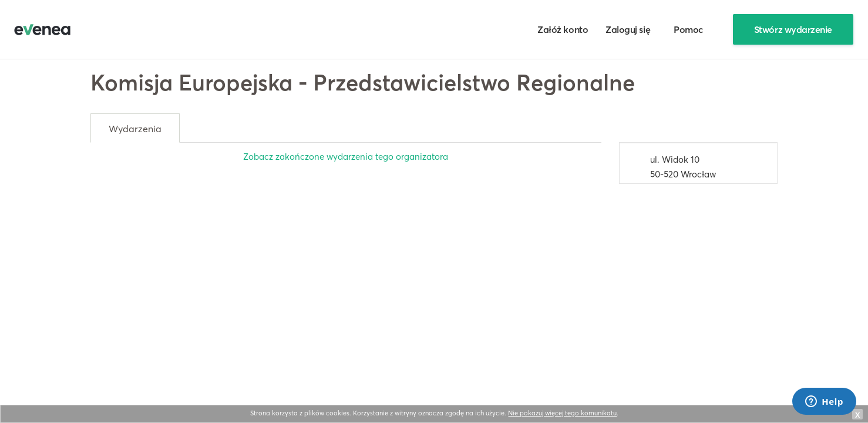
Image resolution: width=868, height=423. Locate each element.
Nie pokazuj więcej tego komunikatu (562, 413)
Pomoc (689, 29)
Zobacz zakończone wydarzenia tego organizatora (346, 157)
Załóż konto (563, 29)
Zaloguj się (628, 29)
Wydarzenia (135, 129)
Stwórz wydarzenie (793, 29)
